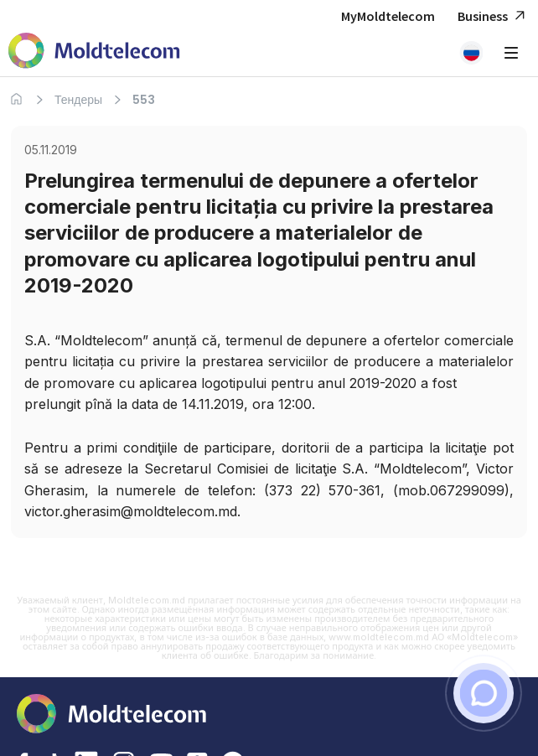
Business (494, 16)
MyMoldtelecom (388, 16)
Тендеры (78, 100)
